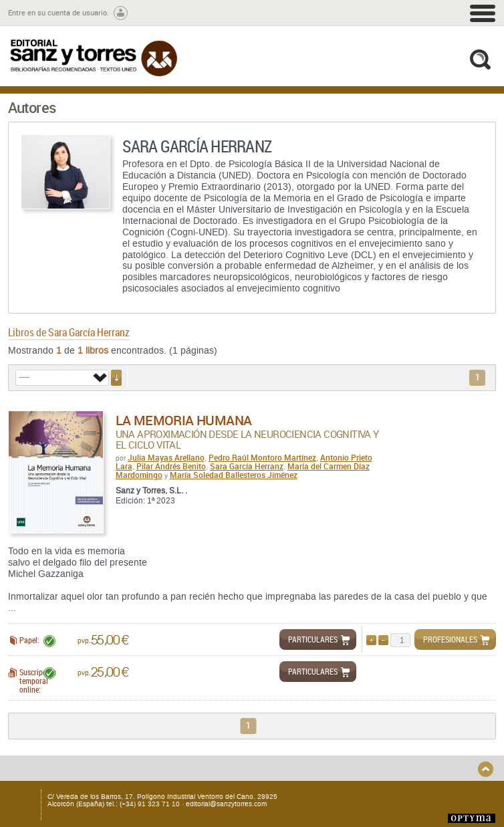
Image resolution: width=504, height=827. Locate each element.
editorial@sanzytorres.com (226, 804)
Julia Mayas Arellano (166, 457)
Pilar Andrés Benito (171, 466)
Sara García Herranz (247, 466)
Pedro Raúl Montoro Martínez (262, 457)
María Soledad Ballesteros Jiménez (234, 475)
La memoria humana (184, 420)
